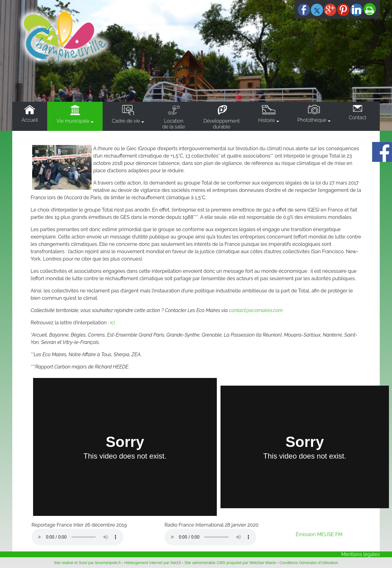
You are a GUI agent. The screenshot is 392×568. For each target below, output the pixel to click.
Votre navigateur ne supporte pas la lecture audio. (77, 537)
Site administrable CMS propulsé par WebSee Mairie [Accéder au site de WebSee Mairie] (230, 563)
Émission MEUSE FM (319, 534)
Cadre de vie (126, 121)
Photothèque (312, 120)
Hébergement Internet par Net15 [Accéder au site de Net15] (153, 563)
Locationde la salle (174, 124)
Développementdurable (222, 124)
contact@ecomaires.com (256, 310)
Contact (358, 118)
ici (113, 323)
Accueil (30, 120)
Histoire (267, 120)
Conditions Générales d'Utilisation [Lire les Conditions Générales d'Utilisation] (309, 563)
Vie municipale (73, 121)
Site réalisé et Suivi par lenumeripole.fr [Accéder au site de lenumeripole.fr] (87, 563)
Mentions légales (360, 554)
